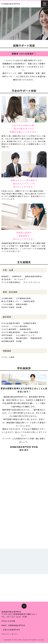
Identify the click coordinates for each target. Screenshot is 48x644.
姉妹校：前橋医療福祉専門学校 (14, 627)
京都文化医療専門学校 (12, 631)
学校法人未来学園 (9, 623)
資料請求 (25, 4)
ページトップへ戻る (24, 607)
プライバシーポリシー (11, 635)
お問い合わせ (31, 4)
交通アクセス (38, 4)
